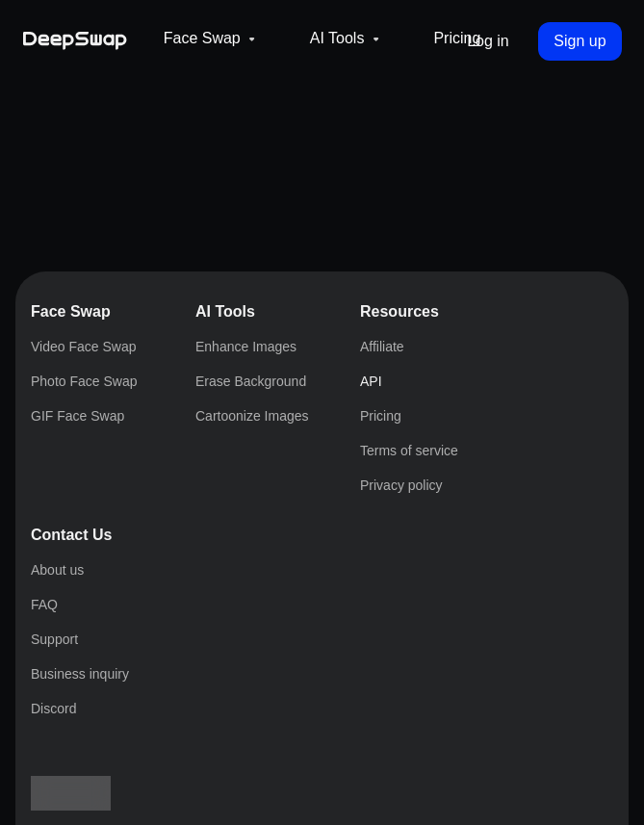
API (36, 613)
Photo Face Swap (77, 474)
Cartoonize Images (81, 561)
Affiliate (49, 595)
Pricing (517, 73)
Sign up (559, 127)
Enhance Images (74, 526)
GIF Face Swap (71, 491)
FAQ (38, 717)
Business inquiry (75, 751)
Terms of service (74, 647)
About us (51, 699)
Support (48, 734)
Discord (48, 769)
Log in (470, 127)
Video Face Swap (77, 457)
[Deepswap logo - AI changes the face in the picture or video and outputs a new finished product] (98, 35)
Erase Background (80, 543)
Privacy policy (68, 665)
